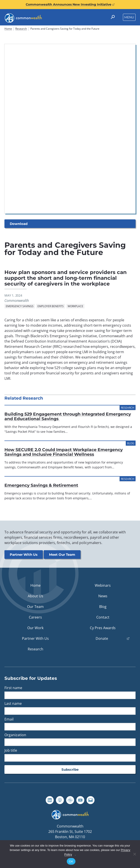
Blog (103, 607)
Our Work (35, 628)
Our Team (35, 607)
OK (71, 861)
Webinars (103, 586)
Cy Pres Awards (103, 628)
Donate (107, 639)
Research (21, 29)
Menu (129, 17)
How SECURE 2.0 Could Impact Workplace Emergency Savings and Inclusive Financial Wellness (64, 452)
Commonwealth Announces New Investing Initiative (70, 5)
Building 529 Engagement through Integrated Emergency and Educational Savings (68, 417)
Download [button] (19, 224)
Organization (15, 735)
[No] (134, 854)
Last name (13, 704)
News (103, 596)
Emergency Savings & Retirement (41, 486)
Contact (103, 617)
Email (9, 719)
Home (8, 29)
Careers (35, 617)
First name (13, 688)
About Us (35, 596)
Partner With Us (24, 555)
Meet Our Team (62, 555)
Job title (11, 751)
